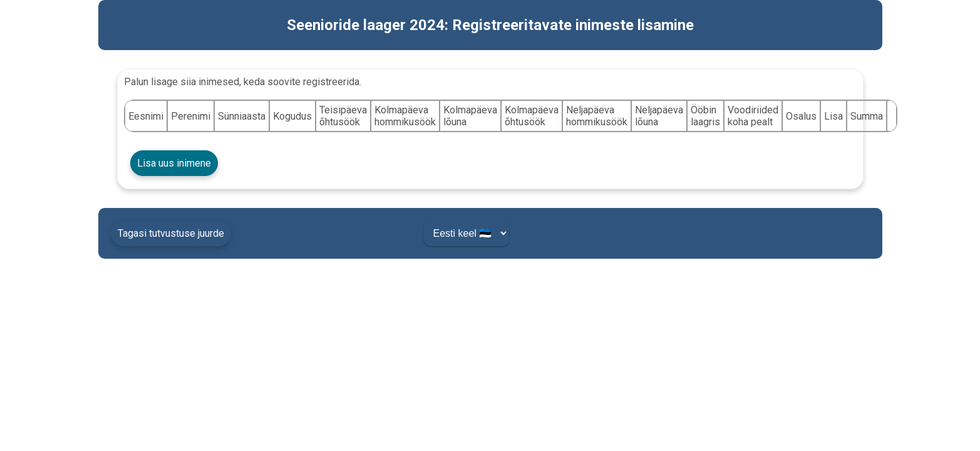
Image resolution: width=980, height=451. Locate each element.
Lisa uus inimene (174, 163)
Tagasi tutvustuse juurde (171, 233)
